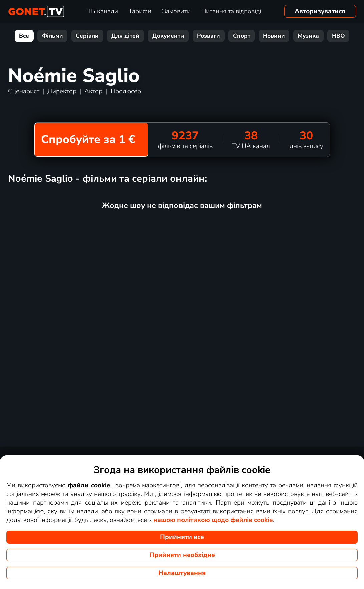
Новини (274, 36)
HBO (338, 36)
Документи (168, 36)
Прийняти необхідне (182, 555)
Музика (308, 36)
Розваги (208, 36)
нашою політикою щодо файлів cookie (213, 520)
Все (24, 36)
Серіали (87, 36)
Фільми (53, 36)
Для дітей (125, 36)
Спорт (242, 36)
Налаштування (182, 573)
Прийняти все (182, 537)
